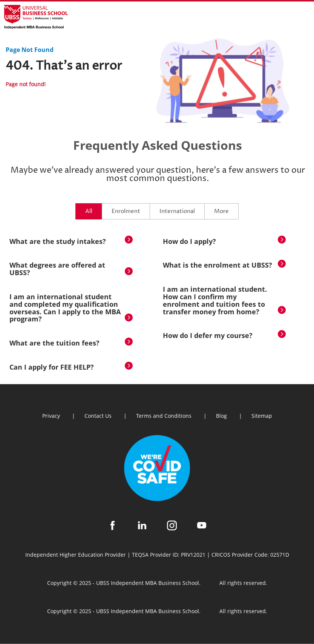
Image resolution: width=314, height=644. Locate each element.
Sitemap (262, 416)
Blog (221, 416)
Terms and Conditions (164, 416)
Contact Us (98, 416)
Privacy (51, 416)
